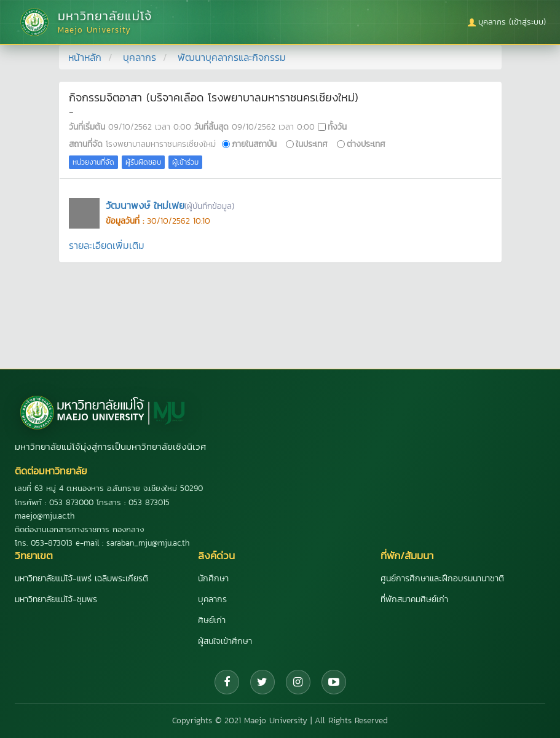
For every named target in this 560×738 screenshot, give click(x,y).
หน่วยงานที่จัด (93, 162)
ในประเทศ (312, 144)
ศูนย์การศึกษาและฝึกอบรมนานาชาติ (442, 579)
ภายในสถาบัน (254, 144)
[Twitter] (262, 682)
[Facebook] (227, 682)
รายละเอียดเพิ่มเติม (107, 245)
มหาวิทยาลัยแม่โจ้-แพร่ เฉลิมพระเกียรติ (81, 579)
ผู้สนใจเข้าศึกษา (225, 641)
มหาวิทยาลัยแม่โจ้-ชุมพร (56, 599)
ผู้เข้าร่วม (185, 162)
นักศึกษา (213, 579)
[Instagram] (298, 682)
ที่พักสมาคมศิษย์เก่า (414, 599)
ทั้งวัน (337, 127)
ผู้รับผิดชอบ (143, 162)
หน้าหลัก (85, 57)
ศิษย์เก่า (212, 620)
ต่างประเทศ (366, 144)
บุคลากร (140, 57)
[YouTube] (334, 682)
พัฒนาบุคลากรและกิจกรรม (232, 57)
